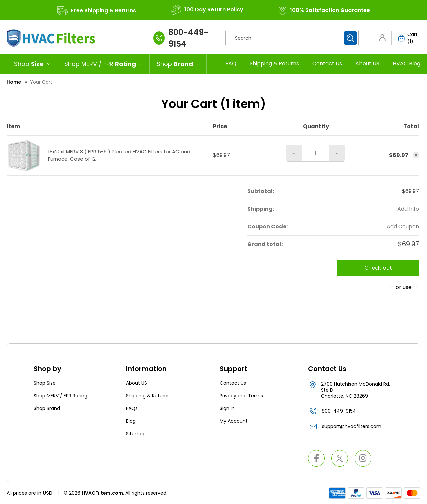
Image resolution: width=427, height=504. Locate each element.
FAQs (132, 408)
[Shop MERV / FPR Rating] (104, 64)
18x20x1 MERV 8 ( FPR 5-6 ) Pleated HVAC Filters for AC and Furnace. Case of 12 (119, 155)
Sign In (227, 408)
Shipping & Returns (274, 64)
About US (367, 64)
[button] (384, 38)
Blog (131, 421)
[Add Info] (408, 209)
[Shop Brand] (178, 64)
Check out (378, 268)
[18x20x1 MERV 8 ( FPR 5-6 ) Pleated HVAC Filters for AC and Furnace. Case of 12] (316, 153)
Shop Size (45, 383)
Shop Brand (47, 408)
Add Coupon (403, 226)
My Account (234, 421)
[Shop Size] (32, 64)
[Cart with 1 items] (406, 38)
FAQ (231, 64)
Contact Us (327, 64)
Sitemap (136, 434)
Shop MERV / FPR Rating (61, 396)
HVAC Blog (406, 64)
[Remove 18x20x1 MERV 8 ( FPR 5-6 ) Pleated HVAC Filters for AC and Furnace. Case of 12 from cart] (416, 155)
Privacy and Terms (241, 396)
